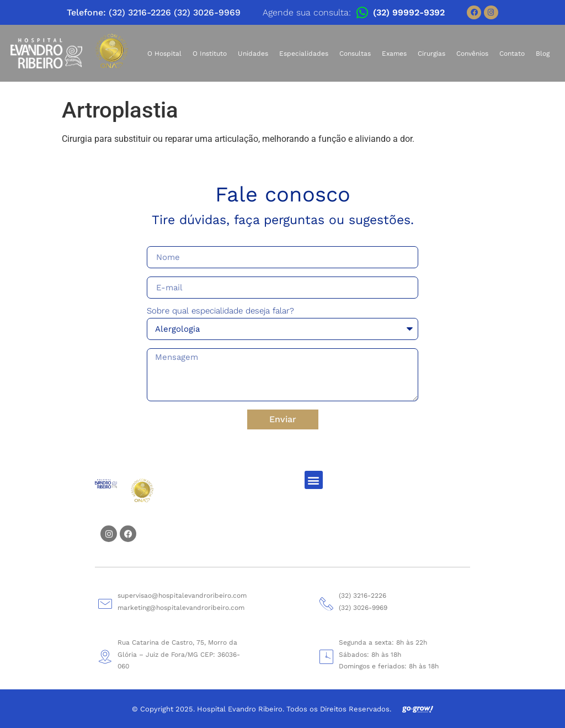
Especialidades (304, 54)
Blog (543, 54)
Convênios (472, 54)
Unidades (253, 54)
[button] (314, 480)
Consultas (355, 54)
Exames (394, 54)
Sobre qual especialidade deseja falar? (220, 311)
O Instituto (210, 54)
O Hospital (164, 54)
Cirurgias (431, 54)
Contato (512, 54)
